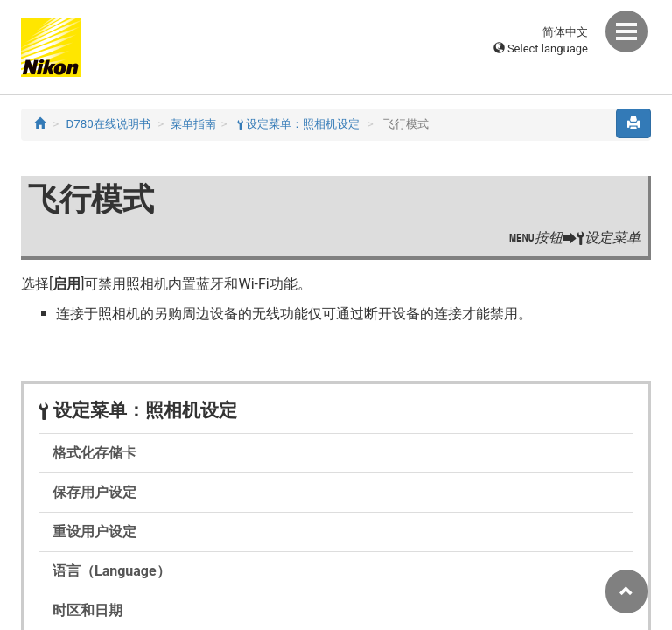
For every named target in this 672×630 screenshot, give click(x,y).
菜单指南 (193, 124)
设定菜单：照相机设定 (299, 124)
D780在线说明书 (108, 124)
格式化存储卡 (94, 453)
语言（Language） (112, 571)
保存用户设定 (94, 492)
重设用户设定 (94, 532)
